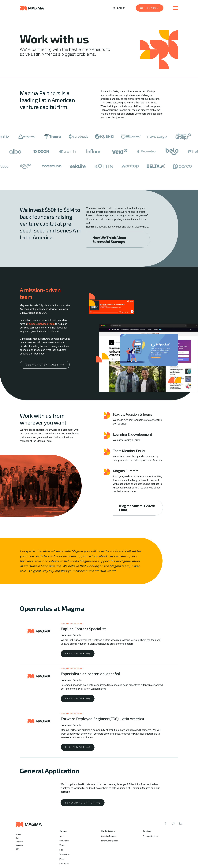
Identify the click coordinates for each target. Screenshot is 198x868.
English (121, 8)
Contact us (64, 863)
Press (62, 859)
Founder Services (150, 836)
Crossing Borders (109, 836)
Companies (64, 841)
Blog (61, 850)
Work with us (65, 854)
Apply (62, 836)
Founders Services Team (41, 324)
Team (62, 845)
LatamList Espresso (110, 841)
